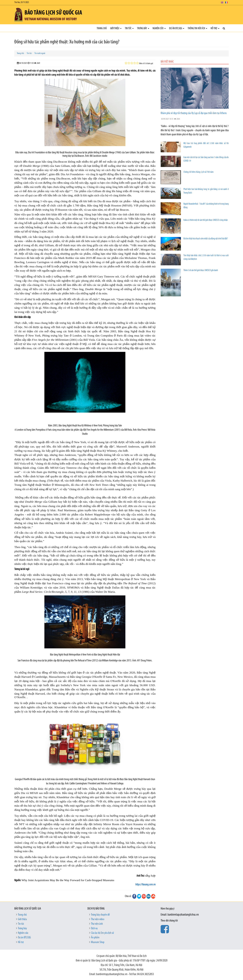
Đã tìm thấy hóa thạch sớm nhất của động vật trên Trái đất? (206, 239)
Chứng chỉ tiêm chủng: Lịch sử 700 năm (198, 172)
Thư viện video (98, 919)
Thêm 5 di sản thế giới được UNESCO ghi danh (201, 270)
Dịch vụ (94, 928)
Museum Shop (98, 942)
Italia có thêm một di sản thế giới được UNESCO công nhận (206, 220)
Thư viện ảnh (97, 924)
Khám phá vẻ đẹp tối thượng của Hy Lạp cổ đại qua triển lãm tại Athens (194, 113)
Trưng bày (143, 28)
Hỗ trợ (215, 28)
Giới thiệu (116, 28)
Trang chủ (102, 28)
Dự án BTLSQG (177, 28)
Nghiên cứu (159, 28)
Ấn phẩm (95, 938)
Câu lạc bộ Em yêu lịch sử (102, 933)
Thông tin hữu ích (197, 28)
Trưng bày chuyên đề (100, 915)
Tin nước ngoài (40, 53)
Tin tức (129, 28)
